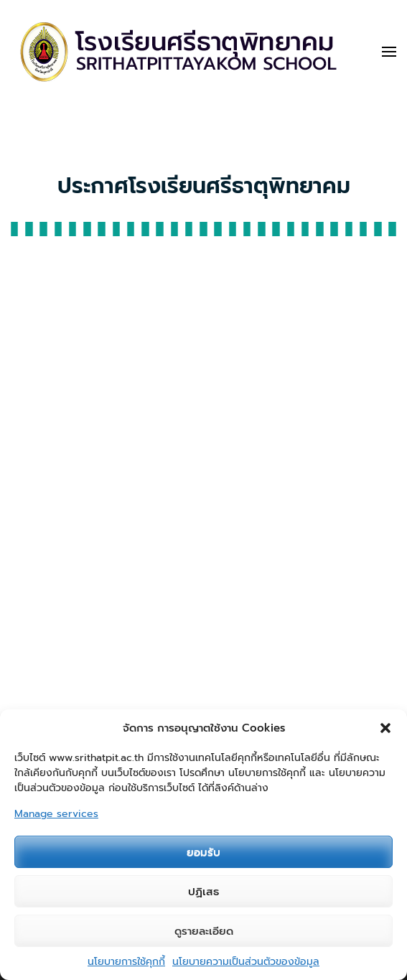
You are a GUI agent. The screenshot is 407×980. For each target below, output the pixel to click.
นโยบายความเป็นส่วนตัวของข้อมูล (246, 962)
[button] (385, 728)
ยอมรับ (203, 852)
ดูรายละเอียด (204, 931)
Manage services (56, 814)
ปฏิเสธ (203, 892)
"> (203, 531)
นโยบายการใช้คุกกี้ (126, 962)
